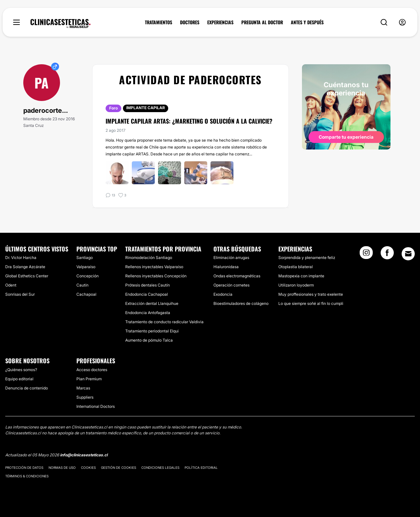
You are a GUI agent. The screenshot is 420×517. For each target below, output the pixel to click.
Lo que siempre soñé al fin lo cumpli (311, 303)
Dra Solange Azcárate (25, 267)
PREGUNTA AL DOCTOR (262, 22)
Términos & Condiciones (27, 476)
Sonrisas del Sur (20, 294)
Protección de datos (24, 467)
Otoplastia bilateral (296, 267)
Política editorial (201, 467)
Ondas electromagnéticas (237, 276)
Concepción (88, 276)
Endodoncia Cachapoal (147, 294)
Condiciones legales (160, 467)
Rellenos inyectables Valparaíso (154, 267)
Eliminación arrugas (231, 258)
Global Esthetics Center (27, 276)
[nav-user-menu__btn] (402, 22)
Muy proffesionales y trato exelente (311, 294)
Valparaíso (86, 267)
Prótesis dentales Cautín (148, 285)
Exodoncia (223, 294)
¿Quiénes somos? (21, 370)
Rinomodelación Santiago (149, 258)
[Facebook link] (387, 255)
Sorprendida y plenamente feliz (307, 258)
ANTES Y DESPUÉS (307, 22)
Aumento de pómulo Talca (149, 340)
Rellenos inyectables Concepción (156, 276)
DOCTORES (190, 22)
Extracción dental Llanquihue (152, 303)
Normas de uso (62, 467)
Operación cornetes (231, 285)
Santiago (85, 258)
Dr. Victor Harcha (21, 258)
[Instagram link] (366, 255)
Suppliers (85, 397)
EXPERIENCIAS (220, 22)
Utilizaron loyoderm (296, 285)
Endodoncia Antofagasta (148, 313)
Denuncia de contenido (27, 388)
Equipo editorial (19, 379)
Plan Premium (89, 379)
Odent (11, 285)
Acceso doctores (92, 370)
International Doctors (96, 406)
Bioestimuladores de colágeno (241, 303)
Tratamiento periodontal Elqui (152, 331)
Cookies (88, 467)
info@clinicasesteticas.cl (84, 455)
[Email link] (408, 254)
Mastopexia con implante (301, 276)
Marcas (83, 388)
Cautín (82, 285)
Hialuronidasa (226, 267)
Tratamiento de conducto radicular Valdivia (164, 322)
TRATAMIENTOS (159, 22)
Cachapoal (86, 294)
